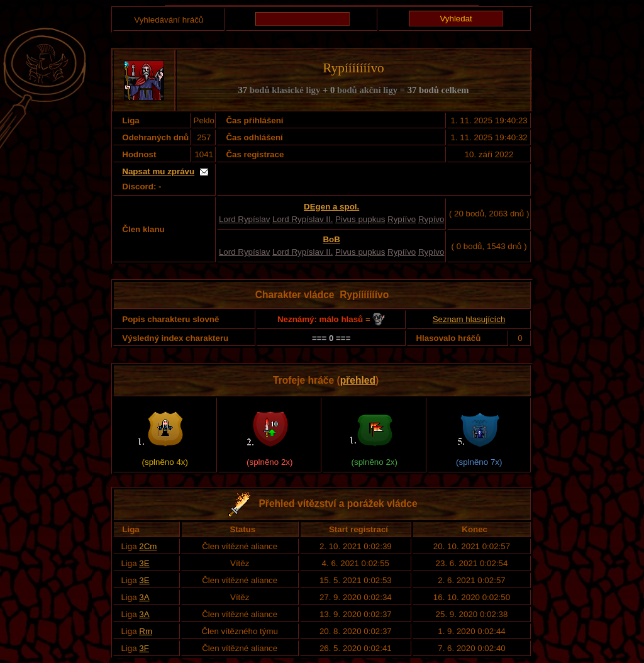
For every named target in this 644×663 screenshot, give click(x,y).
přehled (358, 380)
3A (144, 597)
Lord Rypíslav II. (303, 219)
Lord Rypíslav (245, 219)
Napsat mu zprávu (158, 171)
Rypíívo (402, 219)
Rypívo (431, 219)
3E (144, 563)
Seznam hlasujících (469, 319)
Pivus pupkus (360, 219)
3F (144, 648)
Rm (146, 631)
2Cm (148, 546)
